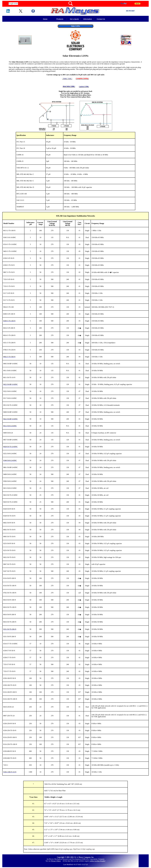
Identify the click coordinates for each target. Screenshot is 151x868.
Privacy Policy (56, 861)
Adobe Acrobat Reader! (97, 861)
